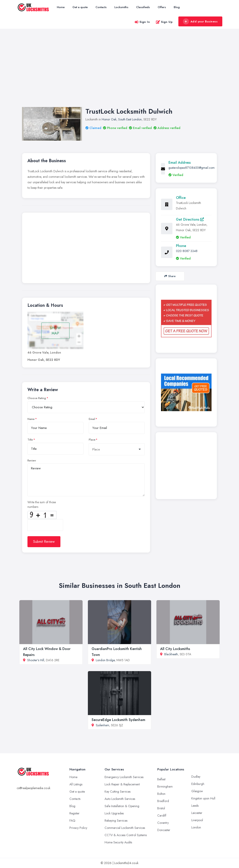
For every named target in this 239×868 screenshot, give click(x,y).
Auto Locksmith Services (120, 799)
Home (61, 7)
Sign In (142, 22)
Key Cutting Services (118, 792)
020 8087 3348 (187, 251)
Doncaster (164, 830)
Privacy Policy (78, 828)
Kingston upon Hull (203, 798)
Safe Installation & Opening (122, 806)
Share (170, 276)
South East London (130, 119)
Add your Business (200, 22)
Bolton (161, 794)
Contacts (101, 7)
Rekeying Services (116, 821)
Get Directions (190, 219)
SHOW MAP (55, 331)
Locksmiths (121, 7)
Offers (162, 7)
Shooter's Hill (36, 660)
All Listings (76, 784)
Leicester (197, 813)
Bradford (163, 801)
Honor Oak (109, 119)
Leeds (195, 806)
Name (31, 419)
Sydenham (102, 725)
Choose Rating (37, 398)
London (196, 827)
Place (92, 440)
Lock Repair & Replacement (122, 784)
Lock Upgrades (114, 813)
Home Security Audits (118, 842)
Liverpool (197, 820)
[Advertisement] (119, 72)
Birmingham (165, 786)
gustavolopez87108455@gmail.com (192, 168)
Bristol (161, 808)
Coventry (163, 823)
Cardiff (162, 815)
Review (32, 461)
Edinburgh (198, 784)
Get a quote (80, 7)
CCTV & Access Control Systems (126, 835)
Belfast (161, 779)
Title (30, 440)
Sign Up (164, 22)
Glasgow (197, 791)
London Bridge (105, 660)
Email (92, 419)
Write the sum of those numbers (42, 504)
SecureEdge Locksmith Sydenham (118, 720)
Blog (177, 7)
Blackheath (171, 654)
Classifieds (143, 7)
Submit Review (44, 542)
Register (74, 813)
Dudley (196, 777)
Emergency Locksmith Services (124, 777)
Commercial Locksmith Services (125, 828)
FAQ (72, 821)
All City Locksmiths (175, 649)
